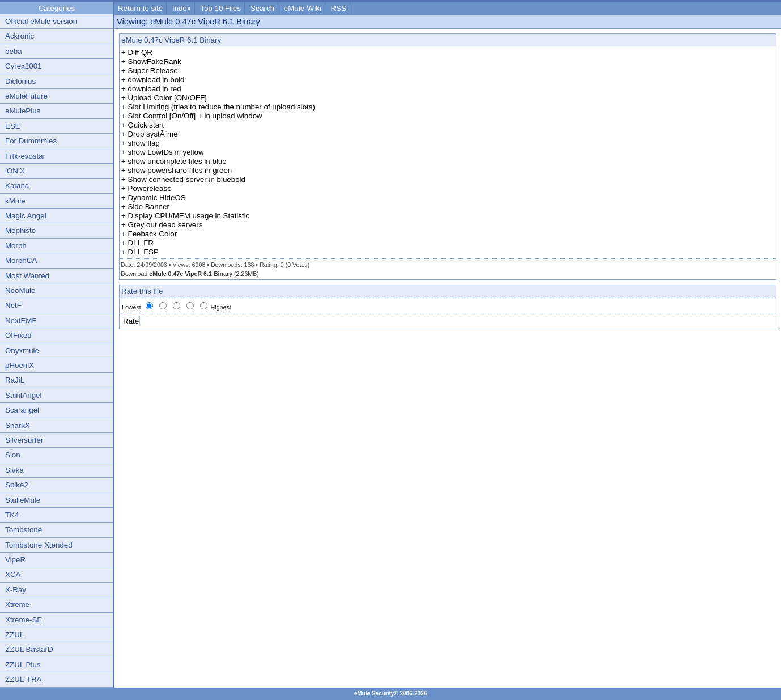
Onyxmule (22, 351)
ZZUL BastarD (29, 649)
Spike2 (17, 485)
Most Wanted (27, 276)
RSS (338, 8)
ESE (13, 126)
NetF (13, 305)
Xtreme (17, 604)
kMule (15, 201)
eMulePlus (23, 111)
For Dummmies (31, 141)
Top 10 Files (220, 8)
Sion (13, 455)
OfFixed (18, 335)
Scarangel (22, 410)
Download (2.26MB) (190, 274)
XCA (13, 574)
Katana (17, 186)
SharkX (18, 425)
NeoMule (20, 290)
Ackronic (20, 36)
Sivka (14, 470)
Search (262, 8)
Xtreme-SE (24, 620)
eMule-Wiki (303, 8)
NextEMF (21, 321)
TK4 (12, 515)
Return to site (140, 8)
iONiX (15, 171)
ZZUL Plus (23, 665)
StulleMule (23, 500)
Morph (16, 246)
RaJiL (15, 380)
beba (14, 51)
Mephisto (20, 230)
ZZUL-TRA (23, 679)
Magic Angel (26, 216)
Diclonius (20, 81)
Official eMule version (41, 21)
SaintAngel (23, 395)
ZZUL (14, 635)
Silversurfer (24, 440)
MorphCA (21, 260)
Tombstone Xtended (39, 545)
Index (182, 8)
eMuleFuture (26, 96)
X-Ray (16, 590)
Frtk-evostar (25, 156)
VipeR (15, 560)
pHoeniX (20, 365)
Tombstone (24, 530)
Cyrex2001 (23, 66)
